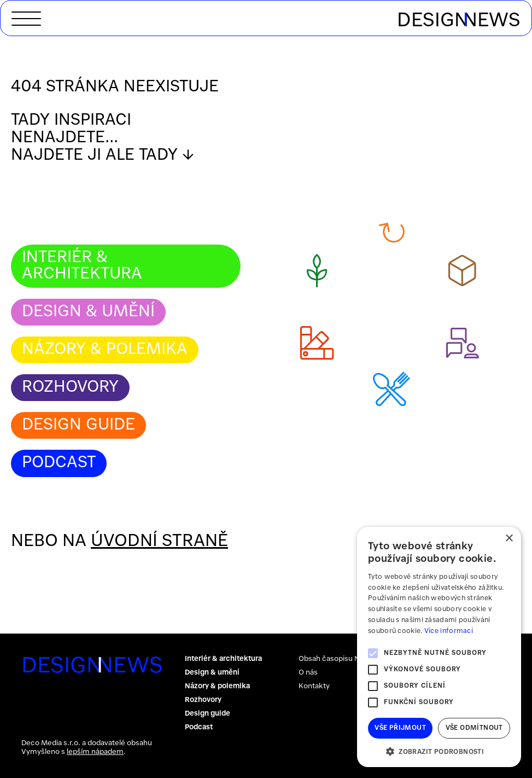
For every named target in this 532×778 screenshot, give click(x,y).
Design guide (78, 425)
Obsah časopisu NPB (334, 659)
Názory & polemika (105, 350)
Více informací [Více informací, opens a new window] (449, 631)
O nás (308, 673)
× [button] (509, 539)
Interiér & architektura (82, 266)
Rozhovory (70, 388)
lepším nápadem (95, 752)
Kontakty (314, 686)
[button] (439, 751)
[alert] (439, 647)
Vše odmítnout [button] (474, 728)
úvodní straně (159, 541)
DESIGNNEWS (76, 666)
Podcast (59, 463)
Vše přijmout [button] (400, 728)
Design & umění (88, 312)
